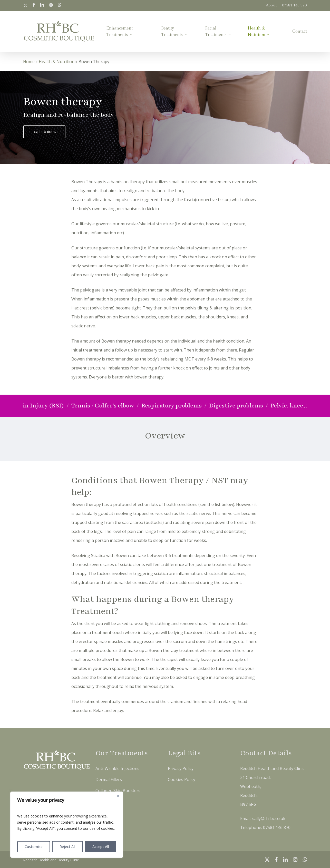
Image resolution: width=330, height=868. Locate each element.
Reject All (67, 847)
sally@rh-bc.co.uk (269, 818)
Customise (34, 847)
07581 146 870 (277, 827)
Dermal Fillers (109, 779)
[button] (44, 132)
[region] (67, 825)
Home (29, 62)
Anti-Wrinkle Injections (117, 768)
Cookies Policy (182, 779)
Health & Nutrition (57, 62)
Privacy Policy (181, 768)
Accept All (101, 847)
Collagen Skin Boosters (118, 791)
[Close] (118, 796)
